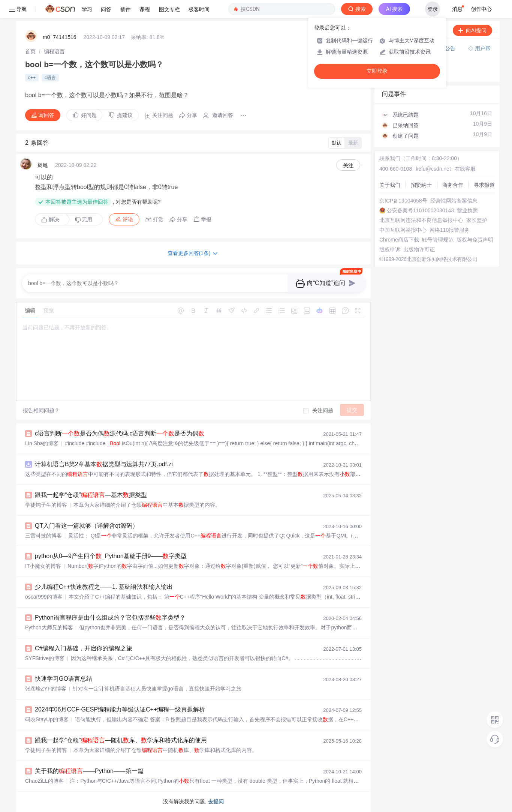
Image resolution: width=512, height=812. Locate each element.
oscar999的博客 (44, 597)
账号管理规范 (438, 240)
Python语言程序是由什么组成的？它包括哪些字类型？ (110, 618)
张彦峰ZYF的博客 (46, 689)
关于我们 (390, 185)
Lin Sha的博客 (42, 443)
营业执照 (467, 210)
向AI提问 (472, 30)
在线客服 (465, 169)
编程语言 (54, 51)
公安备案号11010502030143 (420, 210)
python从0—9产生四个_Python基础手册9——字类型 (111, 556)
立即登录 (377, 71)
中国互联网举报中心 (403, 230)
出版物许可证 (419, 249)
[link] (30, 51)
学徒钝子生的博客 (46, 505)
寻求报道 (484, 185)
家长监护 (477, 220)
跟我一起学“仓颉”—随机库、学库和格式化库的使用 (121, 740)
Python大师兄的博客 (49, 627)
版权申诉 (390, 249)
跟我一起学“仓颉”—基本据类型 (91, 495)
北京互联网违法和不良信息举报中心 (421, 220)
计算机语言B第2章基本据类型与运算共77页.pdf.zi (104, 464)
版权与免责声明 (475, 240)
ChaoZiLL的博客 (44, 781)
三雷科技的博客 (43, 536)
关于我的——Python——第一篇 (89, 771)
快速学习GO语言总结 (64, 679)
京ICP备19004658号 (403, 201)
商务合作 (453, 185)
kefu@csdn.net (433, 169)
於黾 (43, 165)
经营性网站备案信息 (454, 201)
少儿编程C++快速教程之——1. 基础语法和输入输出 (104, 587)
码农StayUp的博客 (47, 719)
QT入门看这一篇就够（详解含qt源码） (87, 526)
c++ (32, 78)
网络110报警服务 (450, 230)
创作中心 (481, 9)
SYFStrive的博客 (45, 658)
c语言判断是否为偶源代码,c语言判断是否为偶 (120, 433)
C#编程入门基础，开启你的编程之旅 (84, 648)
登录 (433, 9)
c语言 (50, 78)
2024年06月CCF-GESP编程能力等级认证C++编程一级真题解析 (120, 709)
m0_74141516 (60, 37)
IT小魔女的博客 (43, 566)
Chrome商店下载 (399, 240)
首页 (30, 51)
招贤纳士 (421, 185)
